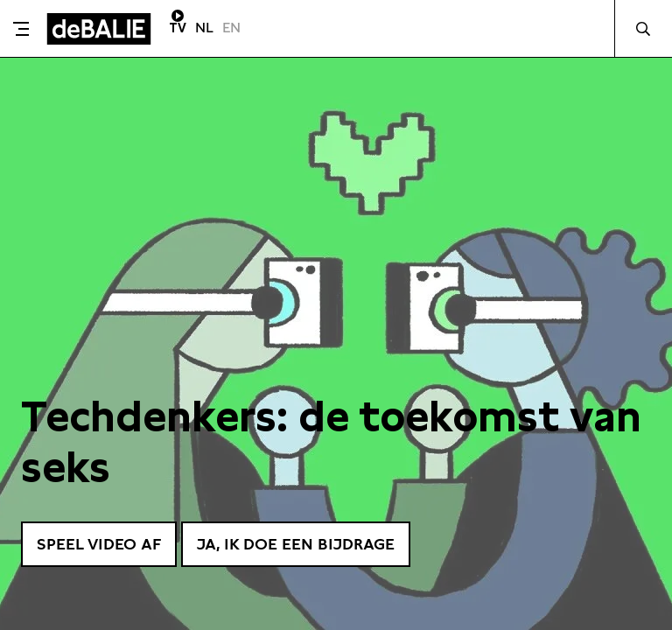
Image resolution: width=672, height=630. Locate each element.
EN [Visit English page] (231, 28)
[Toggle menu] (21, 29)
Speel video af (99, 544)
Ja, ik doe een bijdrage (296, 544)
